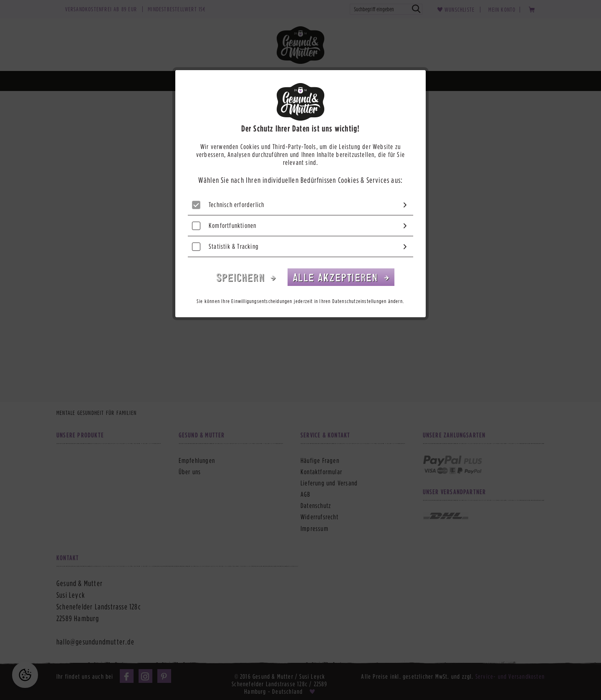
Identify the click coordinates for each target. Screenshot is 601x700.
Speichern (242, 277)
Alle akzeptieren (337, 277)
